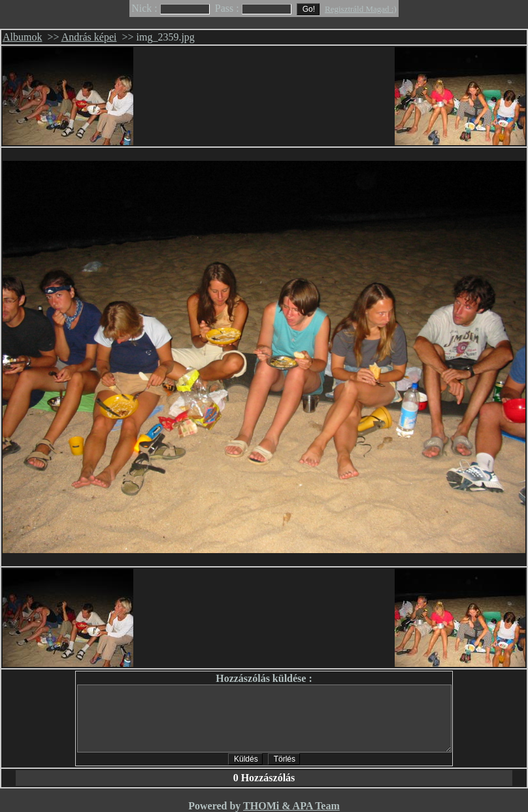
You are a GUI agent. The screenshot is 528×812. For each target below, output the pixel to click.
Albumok (22, 37)
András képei (89, 37)
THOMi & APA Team (291, 806)
